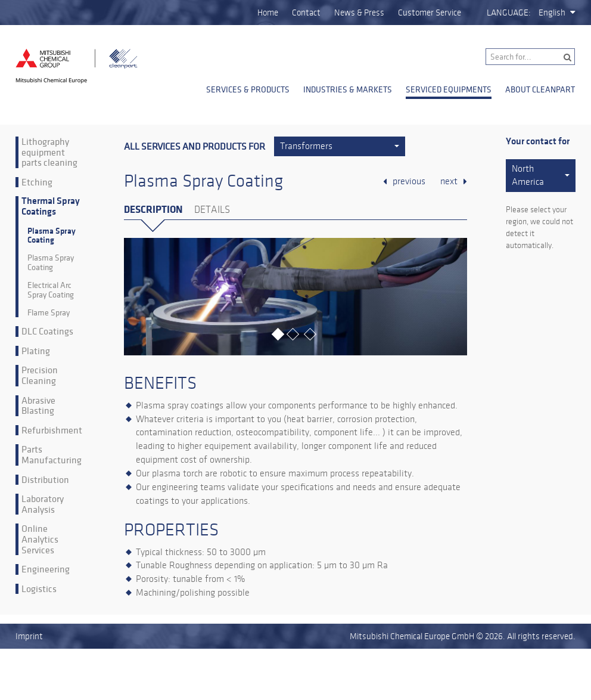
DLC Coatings (47, 332)
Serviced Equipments (449, 89)
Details (212, 210)
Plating (36, 351)
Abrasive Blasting (38, 406)
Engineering (46, 569)
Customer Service (430, 13)
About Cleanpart (540, 89)
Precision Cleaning (40, 375)
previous (409, 181)
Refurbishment (52, 430)
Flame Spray (49, 313)
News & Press (359, 13)
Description (153, 210)
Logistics (39, 589)
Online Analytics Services (40, 539)
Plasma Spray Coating (52, 236)
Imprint (29, 636)
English (552, 13)
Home (268, 13)
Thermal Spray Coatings (51, 207)
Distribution (45, 480)
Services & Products (248, 89)
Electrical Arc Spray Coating (51, 290)
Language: (509, 13)
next (449, 181)
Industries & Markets (348, 89)
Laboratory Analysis (43, 504)
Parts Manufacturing (52, 455)
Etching (37, 182)
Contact (306, 13)
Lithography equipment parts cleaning (49, 152)
